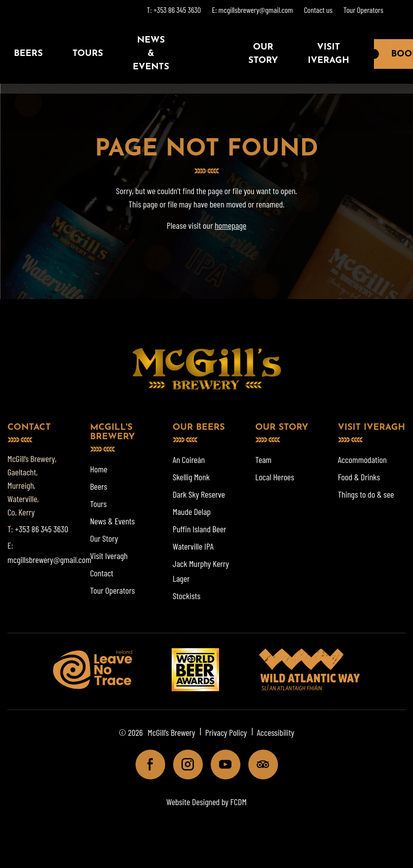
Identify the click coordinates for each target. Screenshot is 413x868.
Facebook (146, 764)
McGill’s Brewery (172, 732)
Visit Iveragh (328, 54)
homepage (230, 225)
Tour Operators (363, 10)
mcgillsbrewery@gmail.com (49, 560)
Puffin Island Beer (199, 529)
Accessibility (275, 732)
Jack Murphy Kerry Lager (201, 571)
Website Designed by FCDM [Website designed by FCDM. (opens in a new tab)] (206, 802)
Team (263, 460)
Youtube (221, 764)
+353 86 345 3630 (42, 529)
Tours (88, 54)
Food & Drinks (359, 477)
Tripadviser (259, 764)
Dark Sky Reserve (199, 494)
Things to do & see (366, 494)
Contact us (318, 10)
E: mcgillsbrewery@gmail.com (252, 10)
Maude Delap (192, 511)
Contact (102, 573)
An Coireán (189, 460)
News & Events (151, 54)
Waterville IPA (193, 546)
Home (99, 469)
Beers (99, 486)
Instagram (184, 764)
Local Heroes (275, 477)
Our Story (263, 54)
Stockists (186, 596)
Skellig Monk (191, 477)
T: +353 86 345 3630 (174, 10)
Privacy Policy (226, 732)
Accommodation (362, 460)
